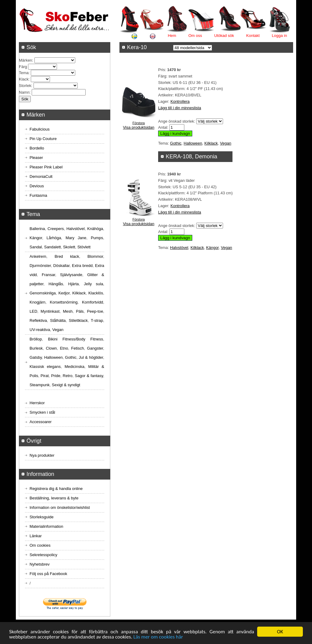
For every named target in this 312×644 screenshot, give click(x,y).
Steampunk (40, 385)
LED (33, 311)
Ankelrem (38, 256)
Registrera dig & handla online (56, 489)
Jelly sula (93, 284)
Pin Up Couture (43, 139)
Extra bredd (82, 266)
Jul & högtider (91, 357)
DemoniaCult (41, 176)
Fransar (48, 275)
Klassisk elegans (45, 367)
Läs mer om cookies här (158, 637)
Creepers (56, 229)
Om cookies (40, 545)
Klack (24, 79)
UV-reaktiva (40, 330)
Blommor (95, 256)
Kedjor (64, 293)
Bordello (37, 148)
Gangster (95, 348)
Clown (51, 348)
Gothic (176, 143)
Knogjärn (37, 302)
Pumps (97, 238)
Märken (25, 60)
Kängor (213, 248)
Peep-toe (95, 311)
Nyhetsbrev (40, 564)
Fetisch (78, 348)
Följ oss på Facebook (48, 574)
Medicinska (74, 367)
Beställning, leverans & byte (54, 498)
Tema (24, 73)
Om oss (195, 36)
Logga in (279, 36)
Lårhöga (54, 238)
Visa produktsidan (138, 127)
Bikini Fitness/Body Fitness (75, 339)
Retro (68, 376)
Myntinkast (50, 311)
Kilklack (211, 143)
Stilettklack (78, 320)
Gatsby (36, 357)
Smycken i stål (42, 412)
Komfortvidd (92, 302)
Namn (24, 92)
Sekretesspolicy (43, 555)
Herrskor (37, 403)
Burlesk (36, 348)
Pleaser (36, 158)
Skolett (69, 247)
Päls (80, 311)
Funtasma (38, 195)
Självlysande (71, 275)
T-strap (97, 320)
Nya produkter (42, 455)
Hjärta (74, 284)
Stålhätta (58, 320)
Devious (37, 186)
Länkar (36, 536)
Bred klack (67, 256)
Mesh (68, 311)
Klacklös (96, 293)
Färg (23, 67)
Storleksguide (42, 517)
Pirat (45, 376)
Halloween (193, 143)
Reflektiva (38, 320)
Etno (64, 348)
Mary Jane (76, 238)
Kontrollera (180, 101)
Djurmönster (40, 266)
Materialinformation (46, 526)
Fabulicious (40, 129)
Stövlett (84, 247)
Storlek (25, 86)
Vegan (226, 143)
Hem (172, 36)
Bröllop (36, 339)
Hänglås (56, 284)
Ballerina (37, 229)
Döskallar (61, 266)
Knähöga (95, 229)
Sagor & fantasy (89, 376)
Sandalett (53, 247)
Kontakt (253, 36)
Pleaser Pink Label (46, 167)
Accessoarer (41, 422)
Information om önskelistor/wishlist (60, 507)
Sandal (36, 247)
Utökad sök (224, 36)
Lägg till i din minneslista (180, 108)
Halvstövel (179, 248)
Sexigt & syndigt (66, 385)
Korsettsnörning (64, 302)
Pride (56, 376)
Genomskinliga (43, 293)
